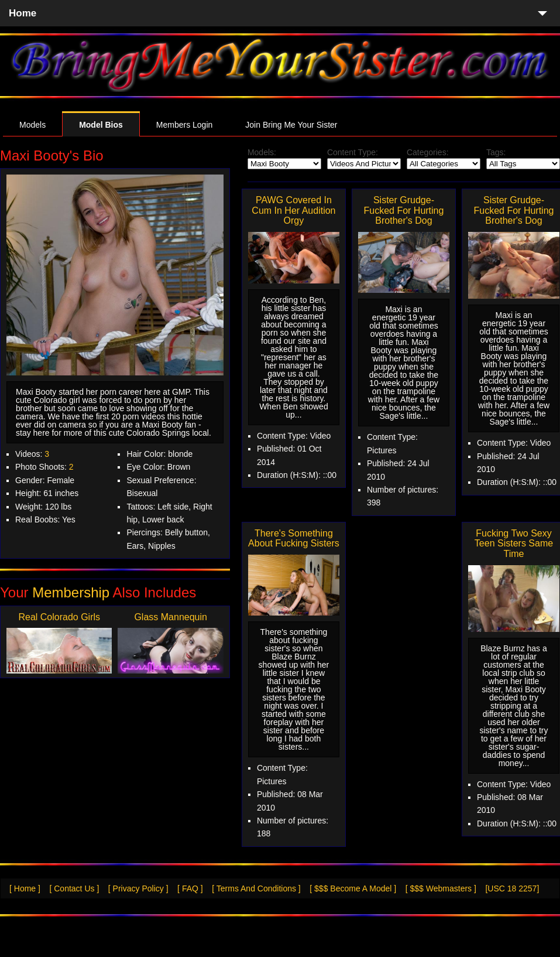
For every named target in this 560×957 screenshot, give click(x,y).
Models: (262, 152)
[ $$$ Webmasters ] (441, 888)
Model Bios (101, 125)
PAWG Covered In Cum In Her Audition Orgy (293, 210)
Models (32, 125)
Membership (71, 592)
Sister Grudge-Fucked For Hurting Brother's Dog (403, 210)
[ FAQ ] (190, 888)
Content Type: (353, 152)
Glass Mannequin (171, 617)
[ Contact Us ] (74, 888)
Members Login (185, 125)
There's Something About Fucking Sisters (294, 539)
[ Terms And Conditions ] (256, 888)
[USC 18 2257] (512, 888)
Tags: (496, 152)
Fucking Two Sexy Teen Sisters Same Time (514, 544)
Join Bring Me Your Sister (291, 125)
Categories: (428, 152)
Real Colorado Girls (59, 617)
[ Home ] (25, 888)
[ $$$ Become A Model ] (353, 888)
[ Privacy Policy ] (138, 888)
